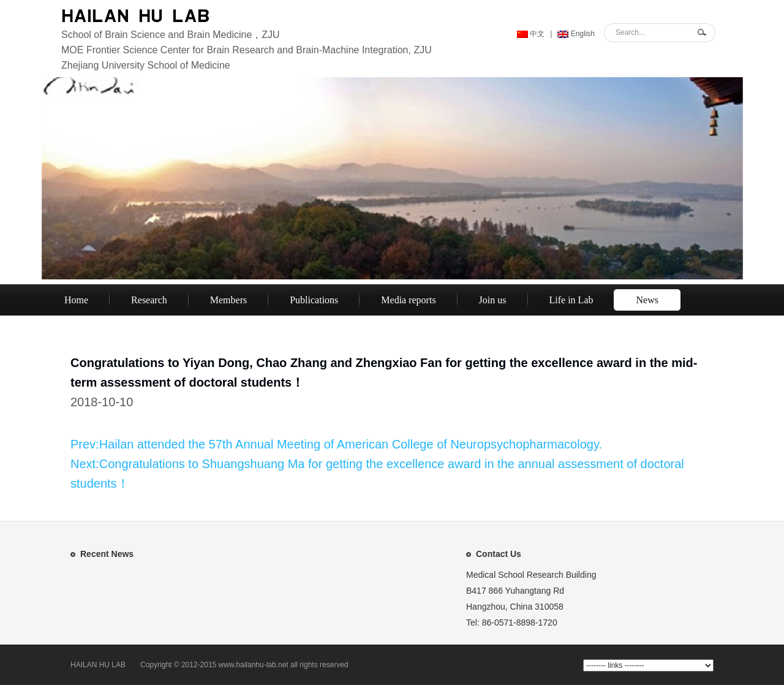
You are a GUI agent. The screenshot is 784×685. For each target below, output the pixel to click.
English (576, 34)
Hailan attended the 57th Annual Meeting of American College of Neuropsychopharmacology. (351, 444)
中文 (531, 34)
